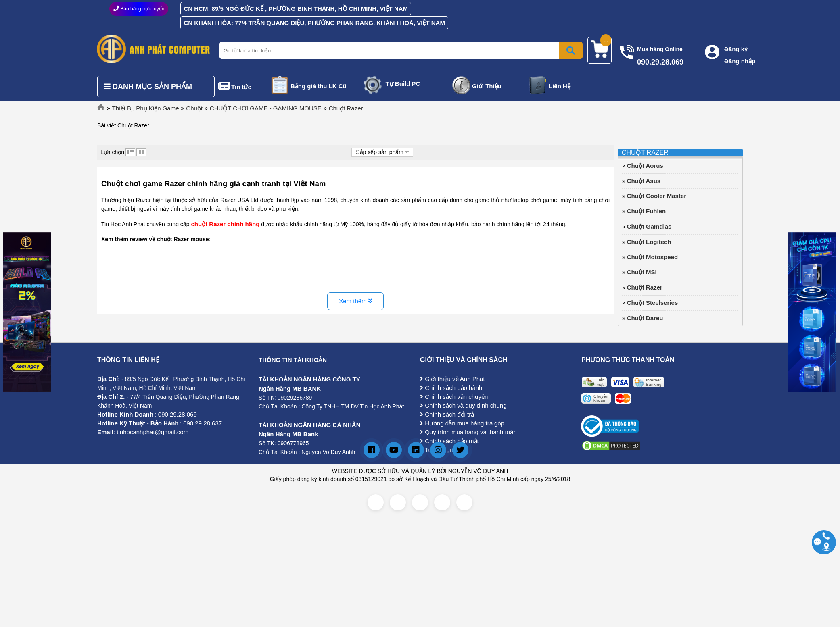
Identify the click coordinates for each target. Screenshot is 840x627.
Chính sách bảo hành (451, 388)
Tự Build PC (403, 84)
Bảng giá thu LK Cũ (319, 86)
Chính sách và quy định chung (463, 405)
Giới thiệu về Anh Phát (452, 379)
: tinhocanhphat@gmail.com (143, 432)
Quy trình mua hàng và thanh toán (468, 432)
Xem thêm (355, 301)
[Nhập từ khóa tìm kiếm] (399, 50)
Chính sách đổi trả (447, 414)
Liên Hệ (560, 86)
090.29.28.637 (203, 423)
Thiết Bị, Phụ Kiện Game (146, 108)
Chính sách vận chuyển (454, 397)
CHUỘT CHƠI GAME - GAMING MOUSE (266, 108)
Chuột (194, 108)
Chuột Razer (346, 108)
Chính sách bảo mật (449, 441)
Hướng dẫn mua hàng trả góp (462, 423)
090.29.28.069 (178, 414)
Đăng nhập (740, 61)
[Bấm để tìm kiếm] (571, 50)
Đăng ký (736, 49)
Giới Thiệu (487, 86)
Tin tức (241, 87)
